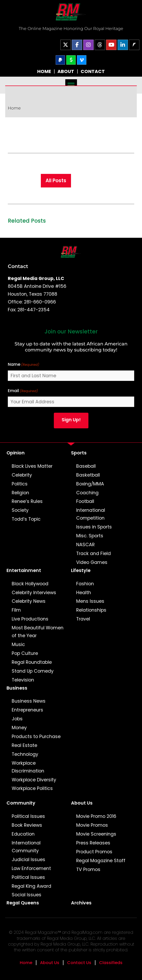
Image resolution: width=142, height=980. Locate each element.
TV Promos (88, 869)
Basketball (88, 475)
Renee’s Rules (27, 501)
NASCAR (85, 545)
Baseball (86, 466)
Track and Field (93, 553)
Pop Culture (25, 653)
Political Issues (28, 816)
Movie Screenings (96, 834)
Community (21, 803)
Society (20, 510)
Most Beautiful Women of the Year (38, 632)
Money (19, 728)
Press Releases (93, 843)
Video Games (92, 562)
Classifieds (111, 963)
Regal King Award (31, 886)
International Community (26, 847)
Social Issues (27, 895)
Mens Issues (90, 601)
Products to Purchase (36, 736)
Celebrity (22, 475)
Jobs (17, 719)
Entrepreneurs (27, 710)
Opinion (16, 453)
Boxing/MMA (90, 484)
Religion (20, 493)
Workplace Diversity (34, 780)
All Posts (56, 181)
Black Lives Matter (32, 466)
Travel (83, 619)
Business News (29, 701)
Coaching (87, 493)
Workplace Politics (32, 788)
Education (23, 834)
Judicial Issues (28, 860)
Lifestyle (81, 570)
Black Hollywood (30, 584)
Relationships (91, 610)
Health (84, 593)
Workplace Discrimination (28, 767)
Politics (20, 484)
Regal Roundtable (32, 662)
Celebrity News (29, 601)
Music (18, 644)
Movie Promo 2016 (96, 816)
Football (85, 501)
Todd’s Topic (26, 519)
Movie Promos (92, 825)
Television (23, 680)
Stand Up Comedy (33, 671)
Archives (81, 903)
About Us (82, 803)
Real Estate (24, 745)
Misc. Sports (90, 536)
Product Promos (94, 852)
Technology (25, 754)
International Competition (91, 514)
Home (14, 108)
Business (17, 688)
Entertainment (24, 570)
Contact (18, 266)
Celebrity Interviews (34, 593)
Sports (79, 453)
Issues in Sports (94, 527)
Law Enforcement (31, 868)
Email (23, 391)
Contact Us (79, 963)
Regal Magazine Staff (101, 861)
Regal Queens (23, 903)
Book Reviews (27, 825)
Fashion (85, 584)
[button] (71, 85)
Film (16, 610)
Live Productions (30, 619)
